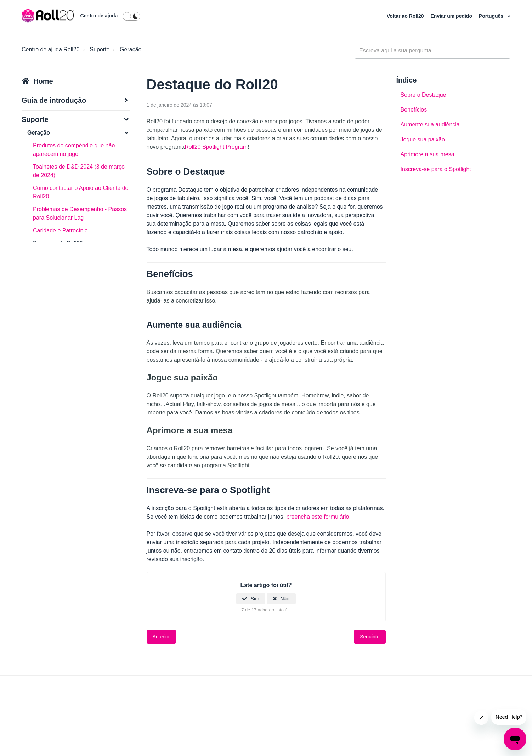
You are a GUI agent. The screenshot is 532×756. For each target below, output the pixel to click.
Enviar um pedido (452, 16)
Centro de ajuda (99, 16)
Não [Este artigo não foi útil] (285, 599)
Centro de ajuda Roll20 (51, 49)
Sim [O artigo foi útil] (255, 599)
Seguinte (370, 637)
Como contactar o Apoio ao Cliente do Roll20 (81, 192)
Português (492, 16)
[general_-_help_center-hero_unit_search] (432, 51)
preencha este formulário (318, 517)
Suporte (100, 49)
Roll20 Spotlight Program (216, 147)
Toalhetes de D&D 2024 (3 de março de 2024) (79, 171)
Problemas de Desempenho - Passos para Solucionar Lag (80, 213)
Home (43, 81)
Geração (131, 49)
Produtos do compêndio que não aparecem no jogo (74, 150)
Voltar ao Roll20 (406, 16)
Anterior (161, 637)
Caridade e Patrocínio (60, 230)
